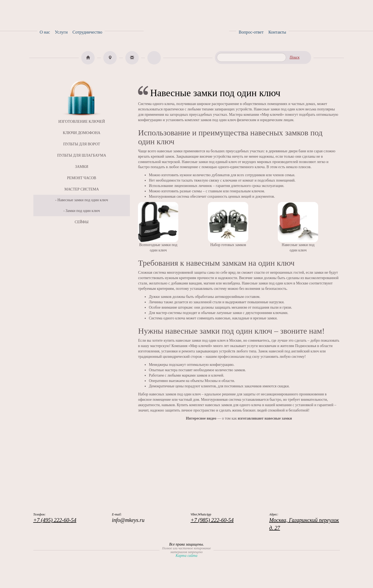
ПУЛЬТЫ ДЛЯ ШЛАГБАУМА (81, 155)
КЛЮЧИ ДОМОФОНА (82, 133)
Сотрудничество (87, 32)
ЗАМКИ (82, 167)
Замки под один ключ (83, 211)
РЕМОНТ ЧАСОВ (81, 178)
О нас (45, 32)
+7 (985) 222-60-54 (212, 520)
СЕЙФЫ (82, 222)
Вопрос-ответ (251, 32)
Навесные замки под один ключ (83, 200)
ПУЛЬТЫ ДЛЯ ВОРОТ (82, 144)
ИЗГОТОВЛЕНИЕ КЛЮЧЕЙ (82, 122)
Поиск (295, 57)
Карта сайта (186, 556)
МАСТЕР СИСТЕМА (81, 189)
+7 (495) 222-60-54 (55, 520)
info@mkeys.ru (128, 520)
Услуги (61, 32)
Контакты (277, 32)
